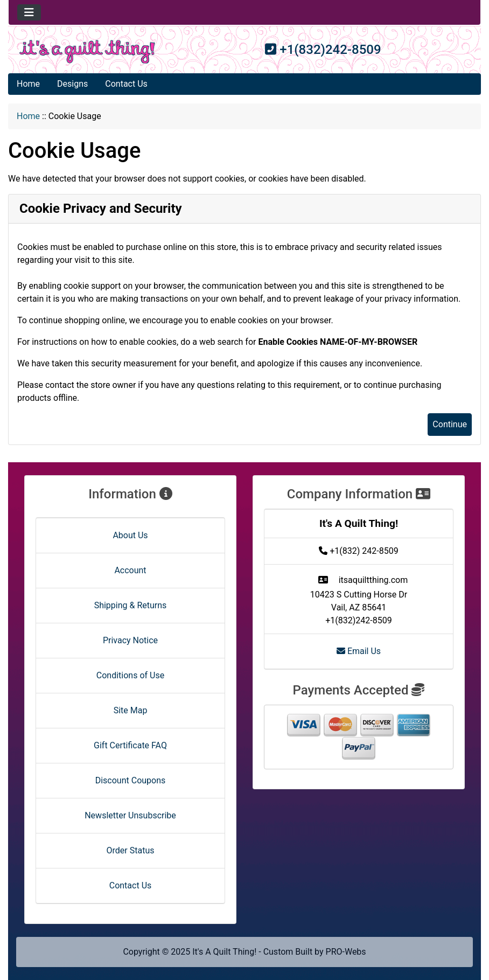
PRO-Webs (346, 952)
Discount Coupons (131, 780)
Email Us (359, 651)
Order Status (131, 850)
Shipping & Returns (131, 605)
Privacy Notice (130, 640)
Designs (72, 84)
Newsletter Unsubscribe (130, 815)
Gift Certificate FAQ (130, 745)
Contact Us (126, 84)
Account (130, 570)
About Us (130, 535)
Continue (450, 424)
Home (28, 84)
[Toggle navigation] (29, 12)
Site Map (131, 710)
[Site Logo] (87, 52)
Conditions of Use (130, 675)
